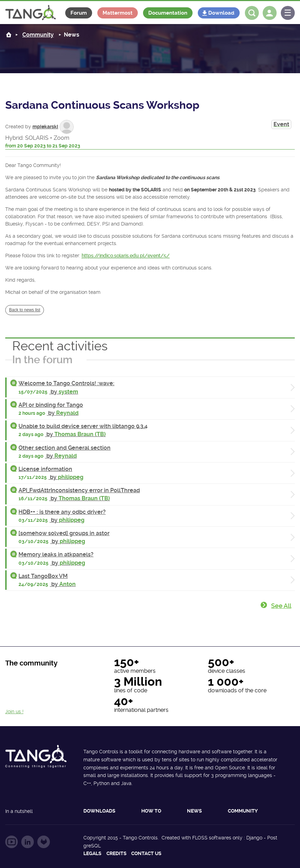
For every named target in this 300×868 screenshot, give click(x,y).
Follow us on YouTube (12, 842)
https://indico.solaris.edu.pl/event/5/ (126, 256)
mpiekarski (45, 127)
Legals (92, 853)
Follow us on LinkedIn (28, 842)
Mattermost (118, 13)
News (194, 811)
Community (243, 811)
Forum (79, 13)
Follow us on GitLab (44, 842)
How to (151, 811)
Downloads (99, 811)
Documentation (168, 13)
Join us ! (14, 711)
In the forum (42, 360)
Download (221, 13)
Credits (117, 853)
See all (281, 606)
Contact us (146, 853)
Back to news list (25, 310)
